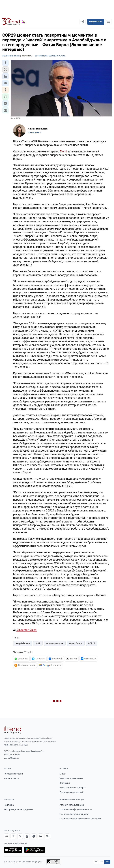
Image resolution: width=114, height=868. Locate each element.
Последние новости (14, 774)
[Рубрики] (108, 22)
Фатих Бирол (76, 643)
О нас (62, 774)
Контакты (65, 783)
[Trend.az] (14, 22)
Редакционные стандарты (73, 788)
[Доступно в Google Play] (35, 850)
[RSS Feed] (47, 836)
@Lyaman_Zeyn (27, 630)
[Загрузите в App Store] (13, 850)
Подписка (9, 805)
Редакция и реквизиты (71, 778)
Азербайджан (23, 643)
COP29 (92, 643)
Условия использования (72, 805)
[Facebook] (13, 836)
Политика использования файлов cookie (80, 819)
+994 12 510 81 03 (12, 755)
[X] (20, 836)
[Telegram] (34, 836)
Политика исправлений (71, 792)
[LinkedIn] (41, 836)
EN (96, 862)
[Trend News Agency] (12, 730)
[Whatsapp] (6, 836)
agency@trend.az (11, 758)
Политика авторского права (74, 814)
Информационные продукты (18, 809)
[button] (5, 63)
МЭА (38, 643)
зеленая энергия (55, 643)
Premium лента (11, 778)
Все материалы (35, 132)
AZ (102, 862)
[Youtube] (27, 836)
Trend (63, 151)
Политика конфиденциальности (76, 809)
